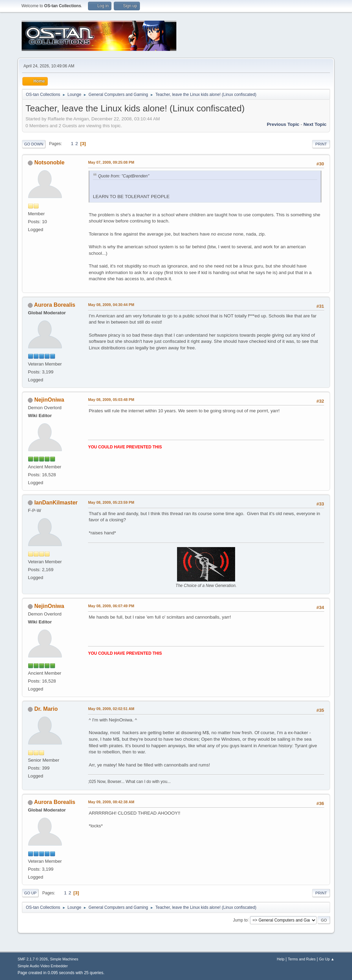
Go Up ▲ (327, 959)
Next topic (315, 124)
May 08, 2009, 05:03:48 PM (111, 400)
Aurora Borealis (55, 305)
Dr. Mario (46, 709)
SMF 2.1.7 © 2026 (33, 959)
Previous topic (283, 124)
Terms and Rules (302, 959)
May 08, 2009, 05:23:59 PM (111, 502)
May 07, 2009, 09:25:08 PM (111, 162)
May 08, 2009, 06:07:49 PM (111, 606)
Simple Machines (64, 959)
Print (321, 144)
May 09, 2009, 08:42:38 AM (111, 802)
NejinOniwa (49, 400)
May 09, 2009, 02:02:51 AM (111, 709)
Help (280, 959)
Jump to (240, 920)
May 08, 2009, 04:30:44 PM (111, 305)
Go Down (34, 144)
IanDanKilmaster (56, 503)
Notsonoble (49, 162)
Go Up (30, 893)
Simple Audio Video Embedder (43, 966)
